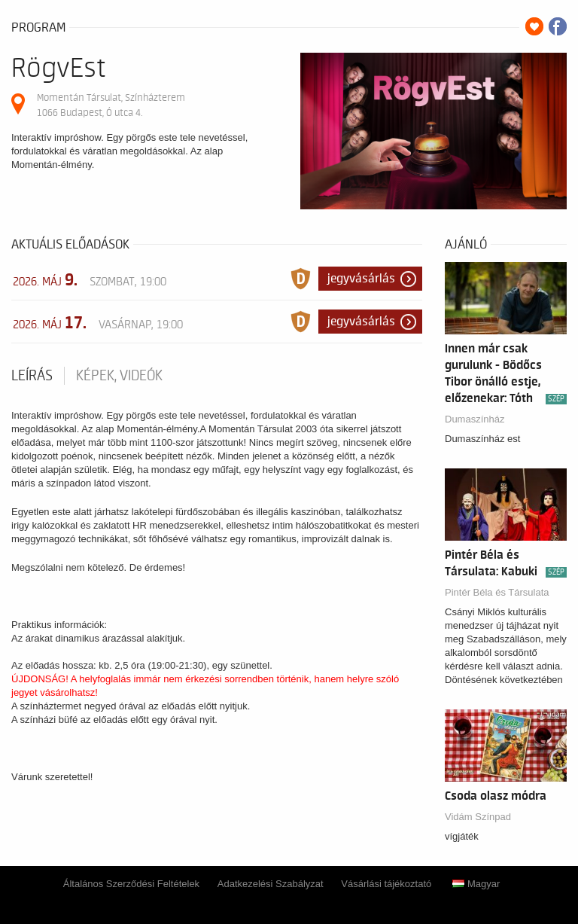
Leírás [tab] (32, 376)
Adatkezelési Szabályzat (271, 884)
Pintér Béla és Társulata (497, 592)
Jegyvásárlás (361, 279)
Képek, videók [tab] (119, 376)
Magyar (476, 884)
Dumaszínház (475, 419)
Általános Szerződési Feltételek (131, 884)
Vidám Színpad (478, 817)
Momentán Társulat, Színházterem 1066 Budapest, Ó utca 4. (111, 105)
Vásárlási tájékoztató (386, 884)
